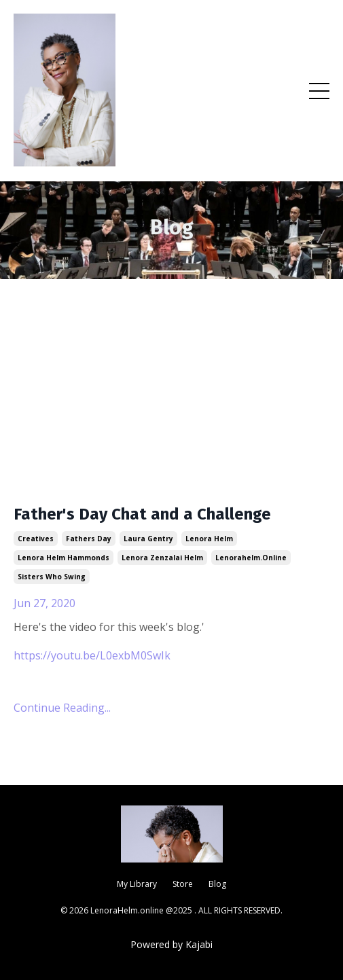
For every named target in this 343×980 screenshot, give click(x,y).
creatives (36, 539)
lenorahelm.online (251, 558)
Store (183, 884)
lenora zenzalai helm (162, 558)
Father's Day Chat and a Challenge (142, 514)
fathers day (89, 539)
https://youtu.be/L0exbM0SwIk (92, 655)
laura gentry (148, 539)
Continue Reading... (62, 708)
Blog (217, 884)
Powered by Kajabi (171, 944)
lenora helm (209, 539)
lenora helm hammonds (64, 558)
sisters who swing (52, 577)
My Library (137, 884)
